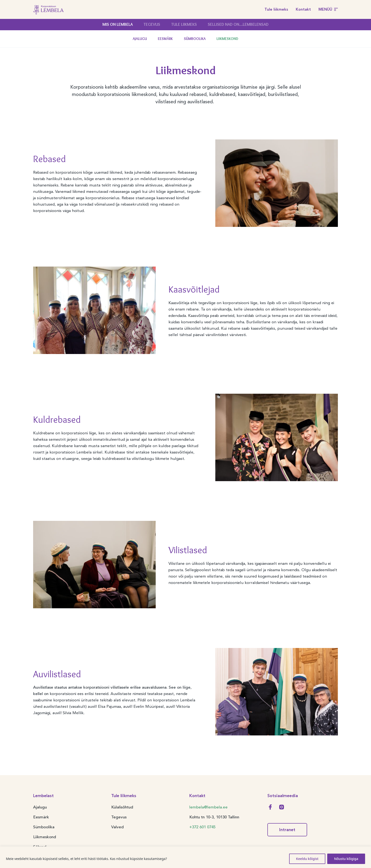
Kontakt (303, 9)
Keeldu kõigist (307, 859)
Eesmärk (165, 39)
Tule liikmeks (276, 9)
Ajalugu (140, 39)
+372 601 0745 (202, 827)
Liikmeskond (227, 39)
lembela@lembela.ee (208, 807)
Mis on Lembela (118, 24)
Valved (117, 827)
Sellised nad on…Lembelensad (238, 24)
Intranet (287, 830)
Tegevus (152, 24)
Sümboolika (195, 39)
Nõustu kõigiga (346, 859)
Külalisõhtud (122, 807)
